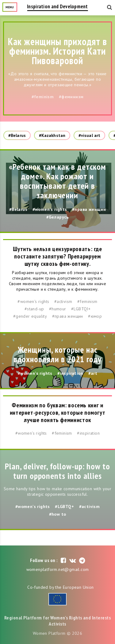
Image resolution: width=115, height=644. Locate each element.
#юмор (95, 316)
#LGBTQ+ (64, 506)
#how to (58, 514)
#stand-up (34, 309)
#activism (63, 301)
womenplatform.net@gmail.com (58, 569)
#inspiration (70, 373)
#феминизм (71, 97)
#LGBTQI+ (81, 309)
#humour (58, 309)
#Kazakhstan (52, 135)
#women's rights (50, 209)
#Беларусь (57, 217)
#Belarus (17, 135)
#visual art (89, 135)
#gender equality (30, 316)
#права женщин (89, 209)
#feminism (43, 97)
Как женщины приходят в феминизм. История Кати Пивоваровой (58, 51)
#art (93, 373)
